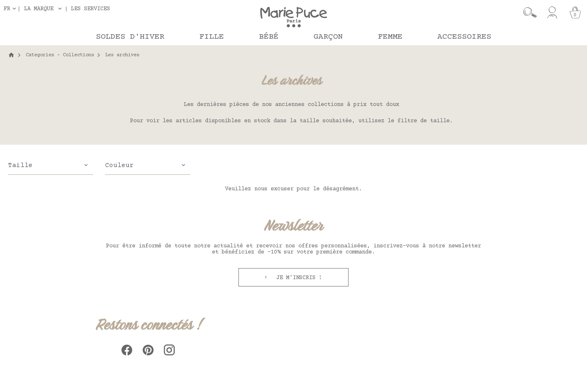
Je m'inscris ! (298, 278)
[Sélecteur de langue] (11, 9)
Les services (90, 9)
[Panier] (575, 13)
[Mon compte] (552, 13)
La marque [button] (39, 9)
